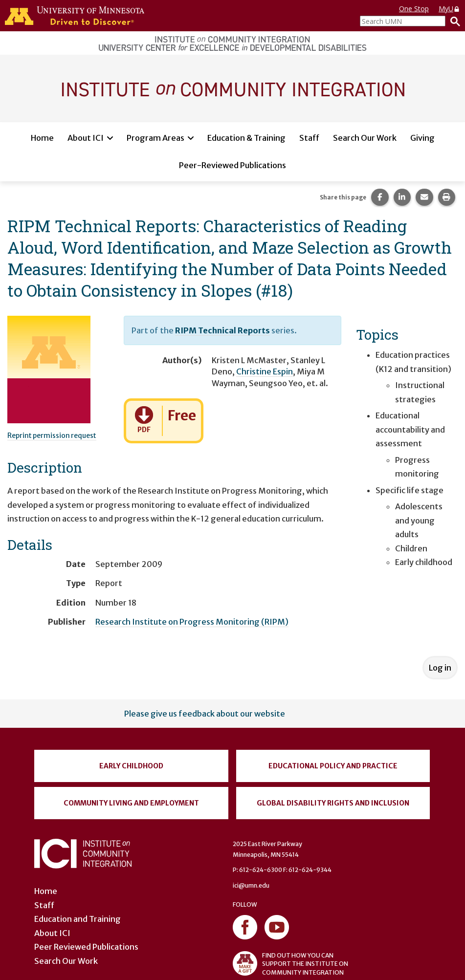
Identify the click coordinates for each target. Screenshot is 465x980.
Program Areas (155, 138)
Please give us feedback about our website (205, 714)
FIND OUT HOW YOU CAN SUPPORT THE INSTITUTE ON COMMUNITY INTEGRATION (290, 963)
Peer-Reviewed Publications (232, 165)
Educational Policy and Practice (333, 766)
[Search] (453, 21)
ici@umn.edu (251, 885)
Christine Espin (265, 371)
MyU (449, 9)
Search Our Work (365, 138)
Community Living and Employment (131, 803)
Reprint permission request (52, 436)
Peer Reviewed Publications (86, 947)
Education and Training (77, 919)
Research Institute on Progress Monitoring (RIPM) (192, 622)
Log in (440, 668)
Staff (309, 138)
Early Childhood (131, 766)
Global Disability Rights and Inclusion (333, 803)
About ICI (86, 138)
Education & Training (246, 138)
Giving (422, 138)
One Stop (414, 9)
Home (42, 138)
